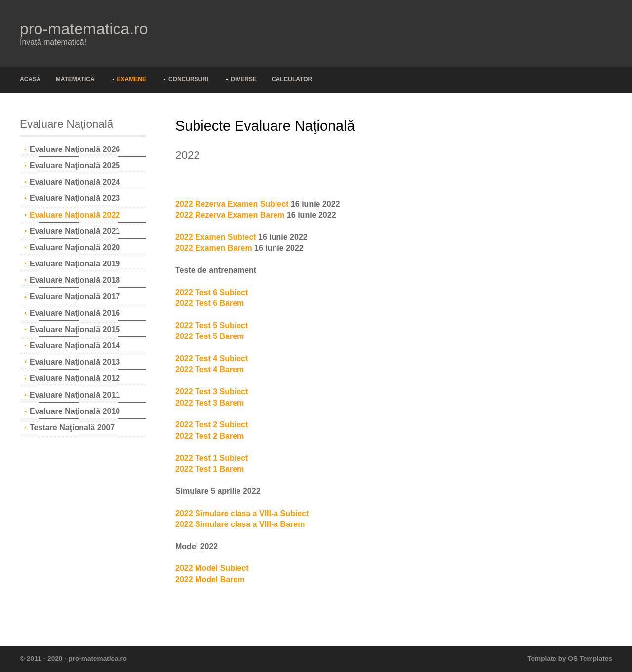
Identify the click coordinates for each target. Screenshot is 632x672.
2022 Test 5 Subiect (212, 325)
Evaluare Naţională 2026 (75, 149)
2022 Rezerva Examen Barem (230, 215)
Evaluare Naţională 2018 (75, 280)
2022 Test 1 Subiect (212, 458)
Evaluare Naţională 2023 (75, 198)
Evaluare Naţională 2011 (75, 395)
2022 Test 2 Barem (210, 436)
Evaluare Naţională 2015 (75, 329)
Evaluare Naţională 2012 (75, 378)
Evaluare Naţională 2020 (75, 247)
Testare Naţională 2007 (72, 428)
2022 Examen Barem (214, 248)
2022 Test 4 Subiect (212, 358)
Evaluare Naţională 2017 (75, 296)
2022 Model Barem (210, 579)
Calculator (292, 79)
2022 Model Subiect (212, 568)
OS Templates (590, 658)
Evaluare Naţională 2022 (75, 215)
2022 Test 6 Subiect (212, 292)
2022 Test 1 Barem (210, 469)
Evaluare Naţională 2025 (75, 166)
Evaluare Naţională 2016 (75, 313)
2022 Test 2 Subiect (212, 425)
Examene (132, 79)
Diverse (244, 79)
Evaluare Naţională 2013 (75, 362)
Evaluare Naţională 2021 (75, 231)
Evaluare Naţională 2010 (75, 411)
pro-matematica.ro (84, 29)
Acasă (30, 79)
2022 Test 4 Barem (210, 369)
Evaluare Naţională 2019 (75, 264)
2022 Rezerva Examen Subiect (232, 204)
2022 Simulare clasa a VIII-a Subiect (242, 513)
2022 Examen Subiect (216, 237)
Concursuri (188, 79)
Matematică (75, 79)
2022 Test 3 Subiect (212, 392)
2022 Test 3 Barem (210, 403)
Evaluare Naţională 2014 (75, 346)
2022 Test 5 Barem (210, 336)
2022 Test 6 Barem (210, 303)
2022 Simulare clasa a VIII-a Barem (240, 524)
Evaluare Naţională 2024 (75, 182)
